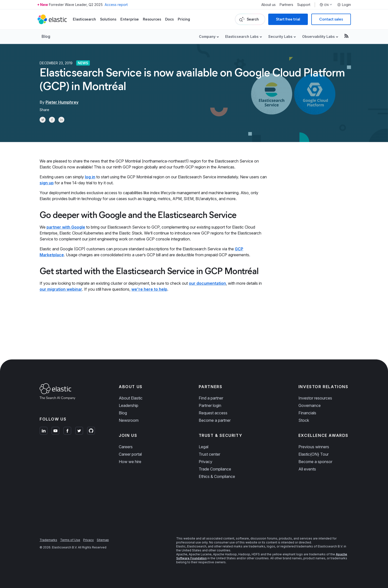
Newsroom (129, 420)
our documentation (207, 283)
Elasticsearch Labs (242, 36)
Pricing (184, 19)
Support (304, 5)
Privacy (206, 462)
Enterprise (130, 19)
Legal (204, 447)
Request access (213, 413)
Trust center (209, 454)
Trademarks (48, 540)
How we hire (130, 462)
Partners (286, 5)
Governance (310, 405)
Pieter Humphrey (62, 102)
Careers (126, 447)
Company (207, 36)
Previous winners (314, 447)
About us (268, 5)
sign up (47, 183)
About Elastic (131, 398)
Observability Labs (318, 36)
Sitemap (103, 540)
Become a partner (215, 420)
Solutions (108, 19)
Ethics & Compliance (217, 476)
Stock (304, 420)
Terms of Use (70, 540)
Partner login (210, 405)
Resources (152, 19)
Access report (116, 5)
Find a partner (211, 398)
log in (90, 177)
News (83, 63)
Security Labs (280, 36)
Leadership (129, 405)
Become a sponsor (315, 462)
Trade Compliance (215, 469)
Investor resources (315, 398)
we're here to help (149, 289)
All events (307, 469)
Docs (169, 19)
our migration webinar (61, 289)
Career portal (130, 454)
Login (344, 5)
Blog (46, 36)
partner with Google (66, 227)
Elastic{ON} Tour (314, 454)
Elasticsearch (84, 19)
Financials (307, 413)
